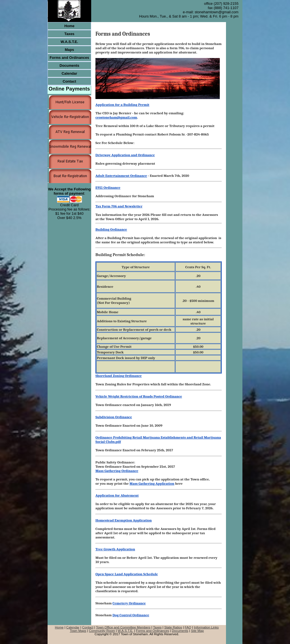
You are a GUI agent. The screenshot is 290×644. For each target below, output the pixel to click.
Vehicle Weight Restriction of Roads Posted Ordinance (139, 396)
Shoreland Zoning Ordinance (119, 376)
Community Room (102, 631)
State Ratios (173, 627)
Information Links (206, 627)
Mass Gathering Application (152, 483)
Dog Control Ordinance (131, 615)
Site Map (197, 631)
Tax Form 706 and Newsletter (119, 206)
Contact (88, 627)
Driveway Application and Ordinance (125, 155)
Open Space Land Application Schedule (127, 574)
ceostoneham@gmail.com (116, 117)
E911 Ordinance (108, 187)
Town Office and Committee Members (123, 627)
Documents (180, 631)
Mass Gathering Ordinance (117, 471)
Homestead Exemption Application (124, 520)
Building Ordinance (111, 229)
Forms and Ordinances (153, 631)
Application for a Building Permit (122, 105)
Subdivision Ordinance (114, 417)
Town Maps (78, 631)
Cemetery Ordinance (129, 603)
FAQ (188, 627)
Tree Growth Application (115, 549)
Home (59, 627)
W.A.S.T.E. (126, 631)
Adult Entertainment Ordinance (121, 176)
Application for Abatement (117, 495)
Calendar (73, 627)
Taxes (157, 627)
